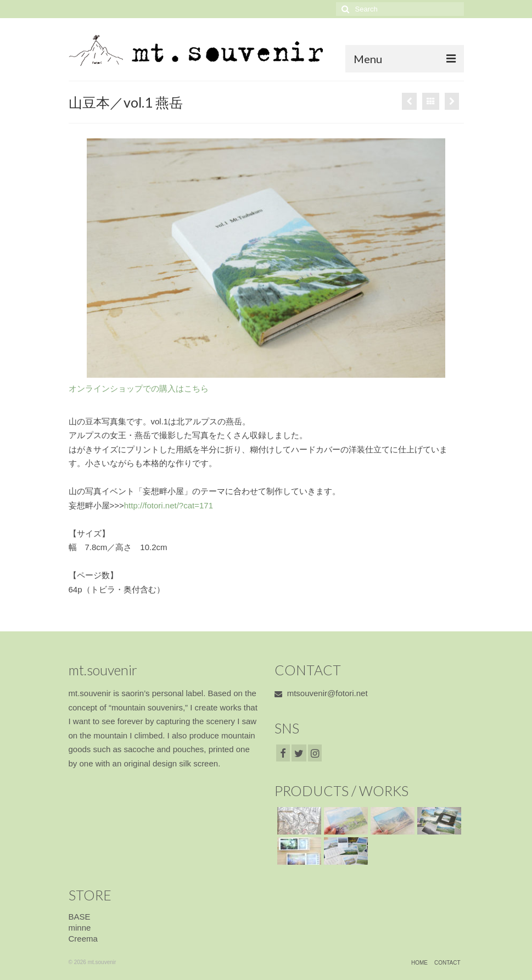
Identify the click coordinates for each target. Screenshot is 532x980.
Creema (83, 939)
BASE (80, 917)
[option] (266, 258)
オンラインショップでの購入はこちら (139, 388)
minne (80, 928)
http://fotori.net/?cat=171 (169, 505)
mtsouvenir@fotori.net (321, 693)
